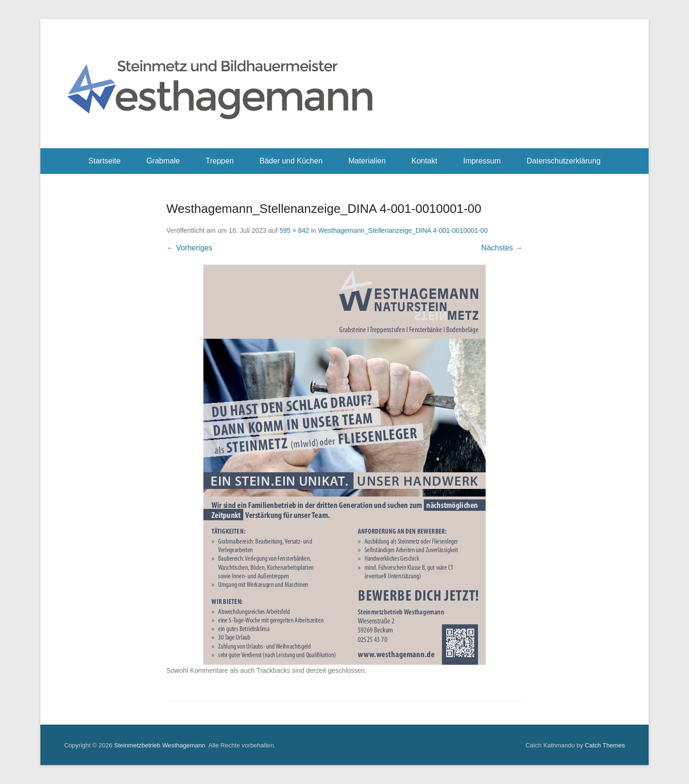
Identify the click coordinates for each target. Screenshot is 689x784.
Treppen (220, 161)
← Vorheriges (189, 248)
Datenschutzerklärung (564, 161)
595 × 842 (294, 230)
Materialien (367, 161)
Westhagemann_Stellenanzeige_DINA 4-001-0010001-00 (403, 230)
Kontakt (424, 161)
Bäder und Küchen (291, 161)
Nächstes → (502, 248)
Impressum (482, 161)
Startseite (105, 161)
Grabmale (163, 161)
